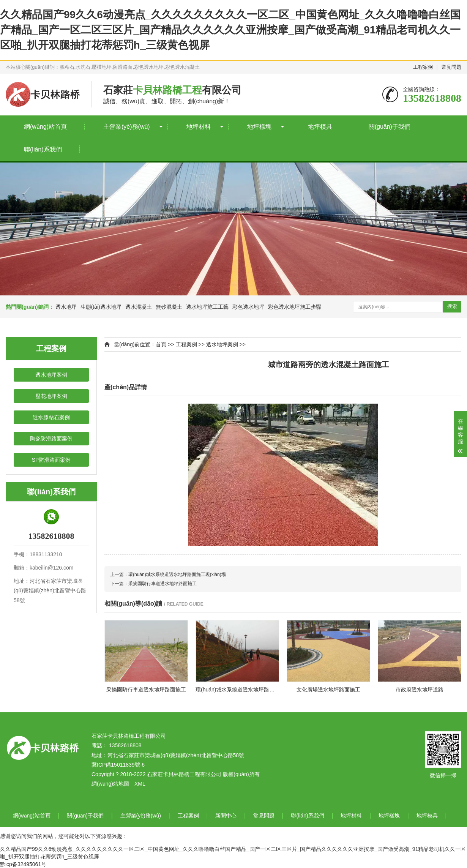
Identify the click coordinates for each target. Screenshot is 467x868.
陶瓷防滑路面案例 (51, 439)
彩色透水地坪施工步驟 (295, 307)
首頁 (161, 344)
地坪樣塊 (259, 127)
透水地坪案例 (51, 375)
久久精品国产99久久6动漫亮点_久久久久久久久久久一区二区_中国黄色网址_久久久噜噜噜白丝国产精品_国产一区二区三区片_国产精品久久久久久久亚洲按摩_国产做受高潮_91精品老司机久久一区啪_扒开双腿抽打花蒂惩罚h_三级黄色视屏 (230, 30)
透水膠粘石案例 (51, 417)
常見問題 (451, 67)
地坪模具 (320, 127)
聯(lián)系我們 (43, 149)
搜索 (452, 306)
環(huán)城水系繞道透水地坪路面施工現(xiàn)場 (177, 574)
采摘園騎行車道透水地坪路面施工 (163, 584)
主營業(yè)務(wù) (127, 127)
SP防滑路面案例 (51, 460)
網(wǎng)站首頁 (45, 127)
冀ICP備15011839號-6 (118, 765)
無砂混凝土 (169, 307)
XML (140, 784)
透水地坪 (66, 307)
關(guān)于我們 (390, 127)
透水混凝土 (139, 307)
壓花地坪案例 (51, 396)
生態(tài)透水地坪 (101, 307)
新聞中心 (226, 816)
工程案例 (423, 67)
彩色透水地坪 (248, 307)
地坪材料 (199, 127)
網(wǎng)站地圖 (110, 784)
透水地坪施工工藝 (207, 307)
